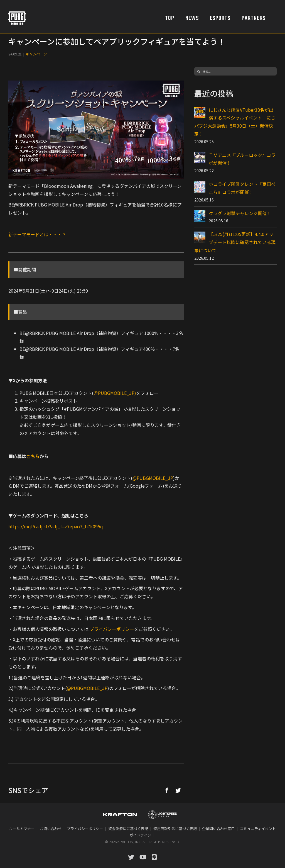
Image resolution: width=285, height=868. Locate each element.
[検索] (198, 71)
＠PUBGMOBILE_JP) (115, 393)
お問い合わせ (51, 829)
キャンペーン (36, 54)
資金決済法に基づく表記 (128, 829)
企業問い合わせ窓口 (218, 829)
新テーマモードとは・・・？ (37, 234)
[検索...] (235, 71)
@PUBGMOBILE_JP (153, 478)
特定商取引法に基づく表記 (175, 829)
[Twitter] (178, 790)
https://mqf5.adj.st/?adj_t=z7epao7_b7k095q (56, 526)
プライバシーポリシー (112, 629)
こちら (33, 456)
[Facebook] (167, 790)
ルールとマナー (22, 829)
